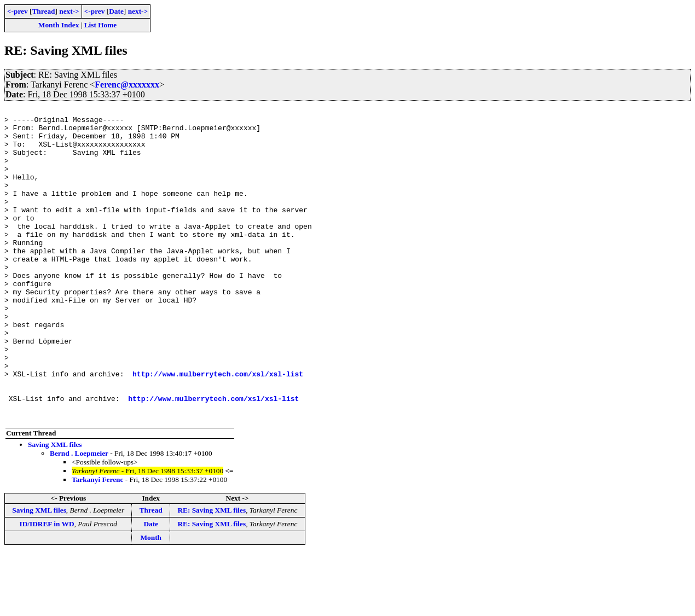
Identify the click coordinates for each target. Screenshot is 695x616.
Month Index (59, 25)
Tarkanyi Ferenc (97, 542)
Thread (43, 11)
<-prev (18, 11)
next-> (69, 11)
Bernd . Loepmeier (79, 516)
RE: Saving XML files (212, 573)
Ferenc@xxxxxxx (127, 85)
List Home (101, 25)
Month (151, 600)
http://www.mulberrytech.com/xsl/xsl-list (218, 428)
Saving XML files (55, 507)
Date (116, 11)
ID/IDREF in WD (47, 586)
